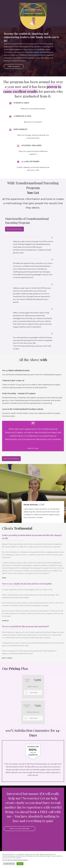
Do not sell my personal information (15, 860)
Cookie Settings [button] (9, 864)
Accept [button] (20, 864)
